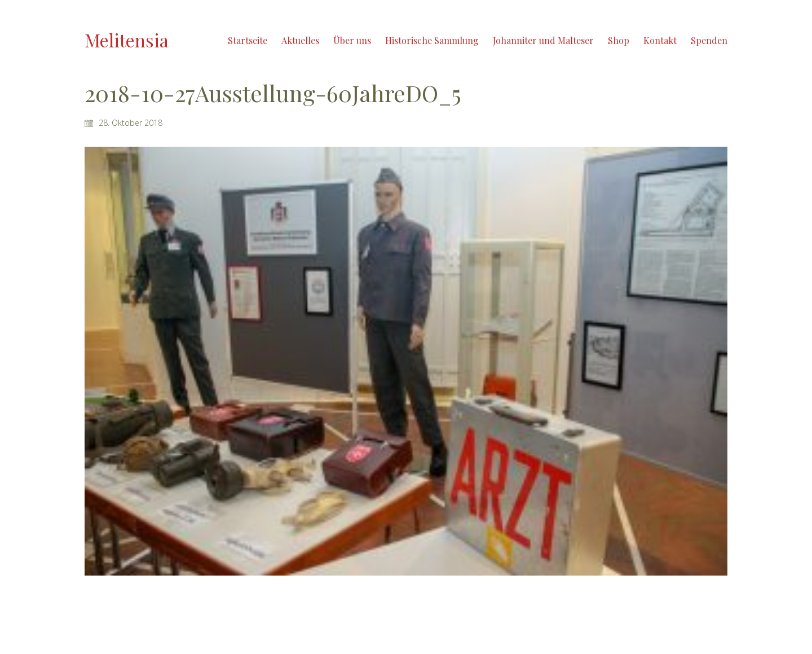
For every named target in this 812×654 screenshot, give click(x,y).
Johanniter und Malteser (543, 40)
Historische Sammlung (432, 40)
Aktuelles (300, 40)
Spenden (709, 40)
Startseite (248, 40)
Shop (619, 40)
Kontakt (660, 40)
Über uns (352, 40)
